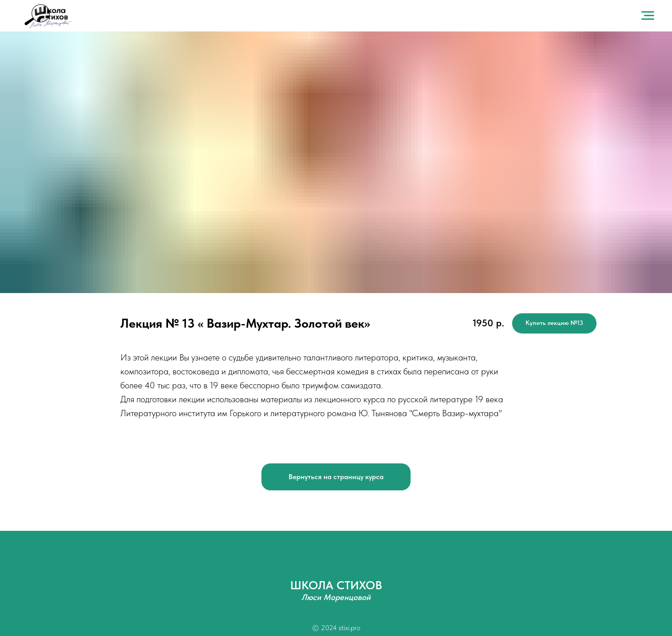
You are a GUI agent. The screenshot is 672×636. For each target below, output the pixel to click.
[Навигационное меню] (648, 16)
